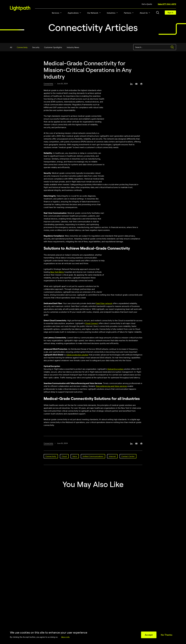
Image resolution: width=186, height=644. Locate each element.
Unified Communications (93, 456)
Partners (128, 13)
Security (36, 47)
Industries (111, 13)
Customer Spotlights (53, 47)
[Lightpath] (20, 8)
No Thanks (167, 635)
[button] (61, 13)
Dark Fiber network (104, 303)
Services (55, 13)
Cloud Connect (92, 323)
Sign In (170, 12)
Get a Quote (147, 4)
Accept (149, 635)
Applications (73, 13)
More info (65, 637)
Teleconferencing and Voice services (111, 386)
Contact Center (128, 456)
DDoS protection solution (78, 355)
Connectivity (22, 47)
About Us (144, 13)
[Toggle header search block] (158, 13)
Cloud (64, 456)
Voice (75, 456)
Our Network (93, 13)
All (11, 47)
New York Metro (57, 272)
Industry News (73, 47)
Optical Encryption (116, 369)
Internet (112, 456)
